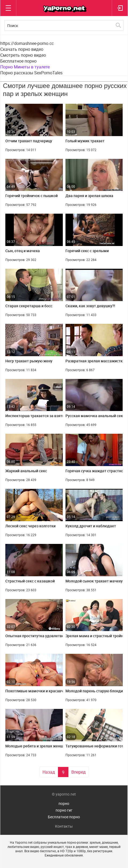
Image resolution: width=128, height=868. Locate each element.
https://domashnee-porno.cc (27, 43)
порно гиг (64, 810)
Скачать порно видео (22, 49)
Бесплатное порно (18, 61)
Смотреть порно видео (23, 55)
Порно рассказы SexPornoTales (31, 73)
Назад (49, 772)
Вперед (79, 772)
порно (64, 803)
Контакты (64, 826)
